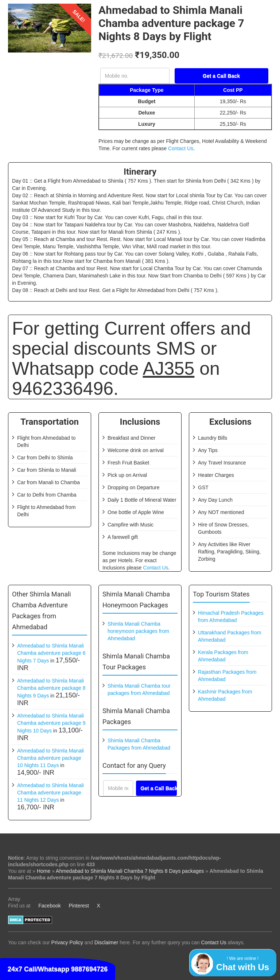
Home (44, 871)
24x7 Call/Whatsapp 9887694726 (58, 969)
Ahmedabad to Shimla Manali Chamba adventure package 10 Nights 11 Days (50, 758)
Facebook (49, 906)
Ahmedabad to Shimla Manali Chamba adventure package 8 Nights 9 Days (51, 688)
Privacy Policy (67, 942)
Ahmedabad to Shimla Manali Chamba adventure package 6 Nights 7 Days (51, 653)
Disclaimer (106, 942)
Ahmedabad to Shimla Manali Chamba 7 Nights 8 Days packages (130, 871)
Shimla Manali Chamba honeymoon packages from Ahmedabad (138, 631)
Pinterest (79, 906)
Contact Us (181, 148)
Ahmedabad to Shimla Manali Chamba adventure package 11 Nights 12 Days (50, 793)
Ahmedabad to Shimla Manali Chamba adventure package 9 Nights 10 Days (51, 723)
